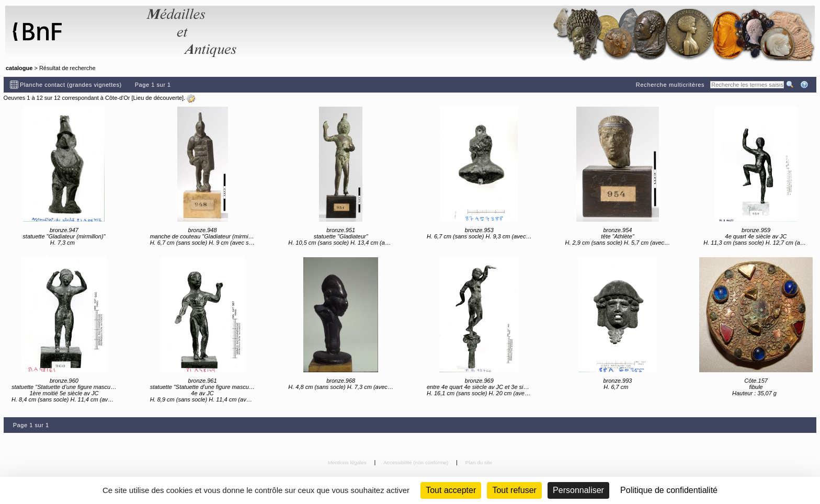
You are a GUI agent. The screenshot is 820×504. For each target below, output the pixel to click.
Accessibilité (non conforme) (417, 462)
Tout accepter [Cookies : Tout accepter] (451, 490)
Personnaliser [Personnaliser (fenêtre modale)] (578, 490)
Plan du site (479, 462)
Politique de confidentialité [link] (669, 490)
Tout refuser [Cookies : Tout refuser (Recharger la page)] (514, 490)
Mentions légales (348, 462)
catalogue (19, 68)
